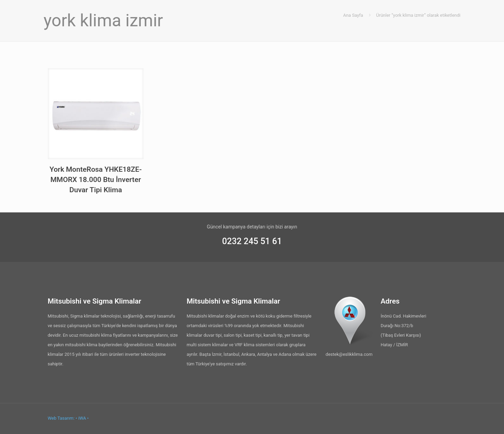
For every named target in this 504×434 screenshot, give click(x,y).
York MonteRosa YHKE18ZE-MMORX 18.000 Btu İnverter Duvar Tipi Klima (96, 180)
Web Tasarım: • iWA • (68, 418)
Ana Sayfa (353, 15)
